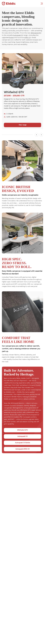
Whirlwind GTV (36, 33)
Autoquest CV (18, 35)
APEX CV (27, 37)
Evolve (11, 37)
